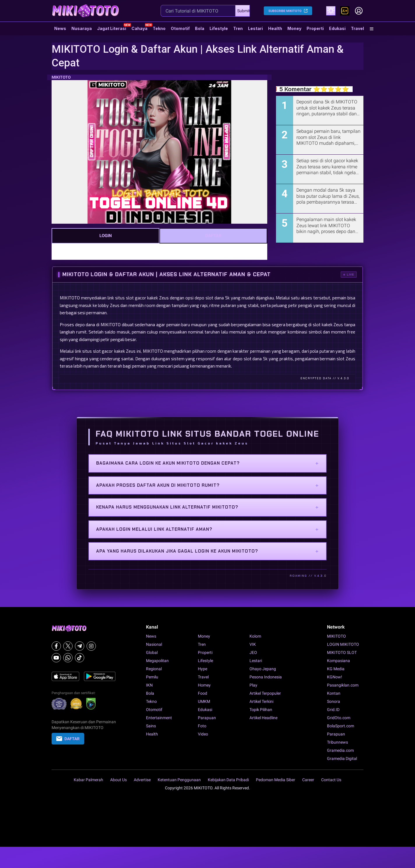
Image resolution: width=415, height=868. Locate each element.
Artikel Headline (263, 718)
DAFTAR (213, 236)
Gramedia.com (340, 750)
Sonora (334, 701)
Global (152, 652)
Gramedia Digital (342, 758)
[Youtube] (56, 658)
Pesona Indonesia (266, 677)
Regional (154, 669)
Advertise (142, 780)
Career (308, 780)
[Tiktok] (80, 658)
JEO (253, 652)
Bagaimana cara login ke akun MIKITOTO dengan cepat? (207, 463)
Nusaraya (82, 28)
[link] (345, 11)
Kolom (255, 636)
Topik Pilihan (261, 710)
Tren (238, 28)
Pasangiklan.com (343, 685)
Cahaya (139, 28)
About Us (118, 780)
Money (294, 28)
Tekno (159, 28)
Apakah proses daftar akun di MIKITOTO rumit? (207, 485)
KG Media (336, 669)
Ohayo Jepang (263, 669)
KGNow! (335, 677)
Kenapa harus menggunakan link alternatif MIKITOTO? (207, 507)
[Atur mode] (331, 11)
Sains (151, 726)
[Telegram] (80, 646)
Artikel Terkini (261, 701)
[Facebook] (56, 646)
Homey (204, 685)
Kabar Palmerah (88, 780)
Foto (202, 726)
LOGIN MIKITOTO (343, 644)
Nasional (154, 644)
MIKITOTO (61, 77)
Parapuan (207, 718)
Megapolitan (157, 661)
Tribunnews (337, 742)
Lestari (255, 31)
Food (203, 693)
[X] (68, 646)
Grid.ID (333, 710)
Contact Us (331, 780)
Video (203, 734)
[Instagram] (91, 646)
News (60, 28)
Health (275, 28)
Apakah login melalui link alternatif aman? (207, 529)
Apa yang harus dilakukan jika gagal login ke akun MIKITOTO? (207, 551)
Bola (200, 28)
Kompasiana (338, 661)
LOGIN (106, 236)
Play (253, 685)
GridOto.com (339, 718)
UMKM (204, 701)
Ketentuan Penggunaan (179, 780)
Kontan (334, 693)
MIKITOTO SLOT (342, 652)
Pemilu (152, 677)
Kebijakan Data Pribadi (228, 780)
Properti (315, 28)
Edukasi (337, 28)
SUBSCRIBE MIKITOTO (285, 11)
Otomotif (180, 28)
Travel (357, 28)
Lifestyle (219, 28)
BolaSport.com (341, 726)
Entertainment (159, 718)
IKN (149, 685)
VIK (253, 644)
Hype (203, 669)
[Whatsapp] (68, 658)
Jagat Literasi (112, 28)
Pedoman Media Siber (276, 780)
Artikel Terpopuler (265, 693)
